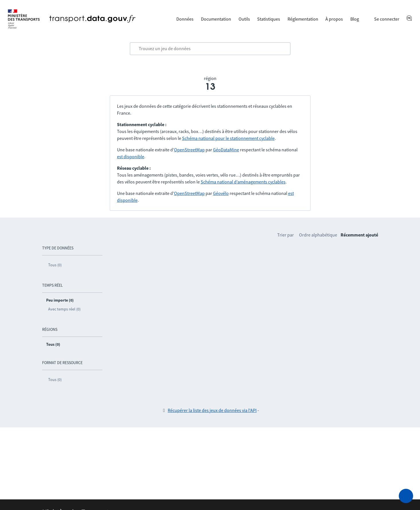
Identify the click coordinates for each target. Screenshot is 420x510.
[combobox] (210, 49)
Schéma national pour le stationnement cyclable (228, 138)
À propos (334, 19)
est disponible (131, 157)
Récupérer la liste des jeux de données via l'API (212, 410)
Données (185, 19)
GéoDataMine (226, 150)
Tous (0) (55, 265)
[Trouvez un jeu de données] (210, 49)
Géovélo (221, 193)
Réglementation (303, 19)
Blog (355, 19)
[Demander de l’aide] (406, 496)
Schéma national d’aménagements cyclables (243, 182)
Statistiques (269, 19)
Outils (244, 19)
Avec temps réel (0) (64, 309)
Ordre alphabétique (318, 235)
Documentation (216, 19)
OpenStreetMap (189, 150)
